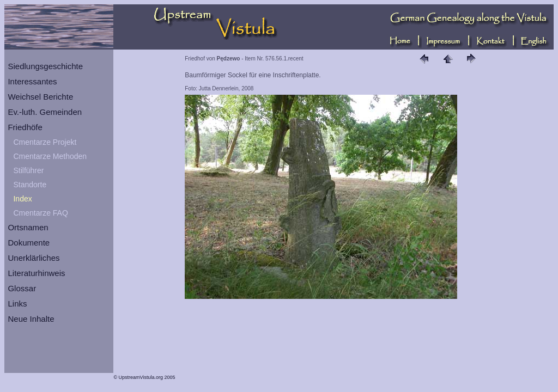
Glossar (22, 288)
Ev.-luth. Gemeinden (45, 112)
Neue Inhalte (31, 319)
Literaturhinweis (36, 273)
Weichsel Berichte (40, 97)
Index (22, 199)
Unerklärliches (34, 258)
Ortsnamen (28, 227)
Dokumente (29, 243)
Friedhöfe (25, 127)
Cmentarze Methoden (50, 156)
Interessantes (32, 81)
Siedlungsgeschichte (45, 66)
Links (17, 304)
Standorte (30, 185)
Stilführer (28, 170)
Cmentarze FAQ (40, 213)
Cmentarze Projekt (45, 142)
